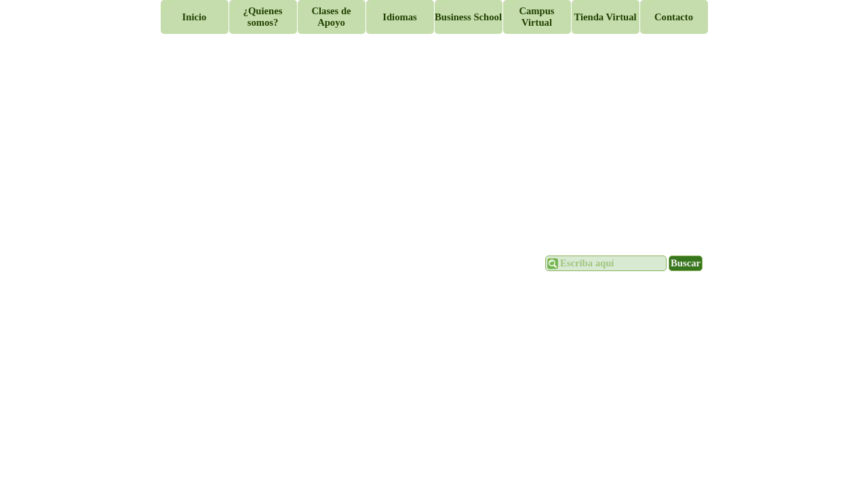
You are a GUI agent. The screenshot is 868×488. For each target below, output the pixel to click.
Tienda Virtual (605, 17)
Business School (468, 17)
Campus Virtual (536, 17)
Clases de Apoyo (331, 17)
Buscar (686, 263)
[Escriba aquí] (606, 263)
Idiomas (400, 17)
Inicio (195, 17)
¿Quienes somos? (263, 17)
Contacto (674, 17)
